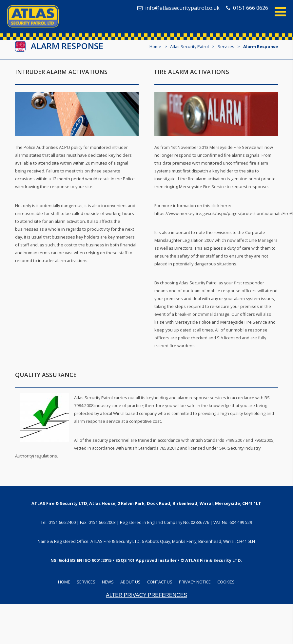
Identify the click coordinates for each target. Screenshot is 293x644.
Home (155, 46)
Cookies (226, 582)
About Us (130, 582)
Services (86, 582)
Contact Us (160, 582)
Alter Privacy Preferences (146, 595)
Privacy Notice (195, 582)
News (108, 582)
